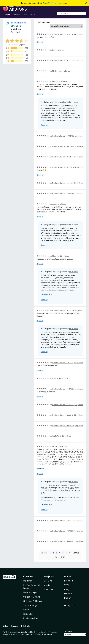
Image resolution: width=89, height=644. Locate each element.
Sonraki (76, 553)
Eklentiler (28, 576)
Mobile (47, 585)
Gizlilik (5, 626)
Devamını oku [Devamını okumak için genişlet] (46, 294)
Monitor (68, 594)
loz (53, 50)
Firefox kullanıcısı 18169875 (63, 167)
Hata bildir (28, 614)
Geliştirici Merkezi (32, 597)
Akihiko (55, 81)
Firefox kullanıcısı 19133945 (63, 157)
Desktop (48, 581)
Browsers (69, 581)
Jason (55, 204)
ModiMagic (56, 71)
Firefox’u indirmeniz (51, 3)
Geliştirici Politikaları (33, 601)
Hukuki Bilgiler (27, 626)
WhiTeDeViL (57, 436)
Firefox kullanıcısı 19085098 (63, 426)
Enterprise (48, 589)
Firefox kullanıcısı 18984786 (63, 136)
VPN (66, 585)
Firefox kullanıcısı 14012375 (63, 363)
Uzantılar (7, 14)
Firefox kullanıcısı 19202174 (63, 34)
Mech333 (56, 256)
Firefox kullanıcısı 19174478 (63, 60)
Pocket (68, 598)
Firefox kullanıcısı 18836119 (63, 415)
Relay (67, 589)
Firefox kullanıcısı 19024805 (63, 146)
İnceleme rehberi (31, 618)
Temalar (16, 14)
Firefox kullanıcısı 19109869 (63, 311)
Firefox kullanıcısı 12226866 (63, 405)
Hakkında (28, 581)
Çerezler (14, 626)
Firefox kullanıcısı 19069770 (63, 541)
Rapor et (40, 42)
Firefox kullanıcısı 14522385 (63, 521)
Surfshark (16, 32)
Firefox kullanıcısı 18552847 (63, 194)
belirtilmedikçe (12, 632)
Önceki (44, 553)
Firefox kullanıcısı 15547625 (63, 389)
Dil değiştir (68, 631)
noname (55, 378)
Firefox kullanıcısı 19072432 (63, 531)
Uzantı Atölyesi (31, 592)
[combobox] (72, 13)
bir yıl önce (79, 34)
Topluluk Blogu (30, 605)
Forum (26, 610)
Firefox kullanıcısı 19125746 (63, 183)
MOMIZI (55, 447)
